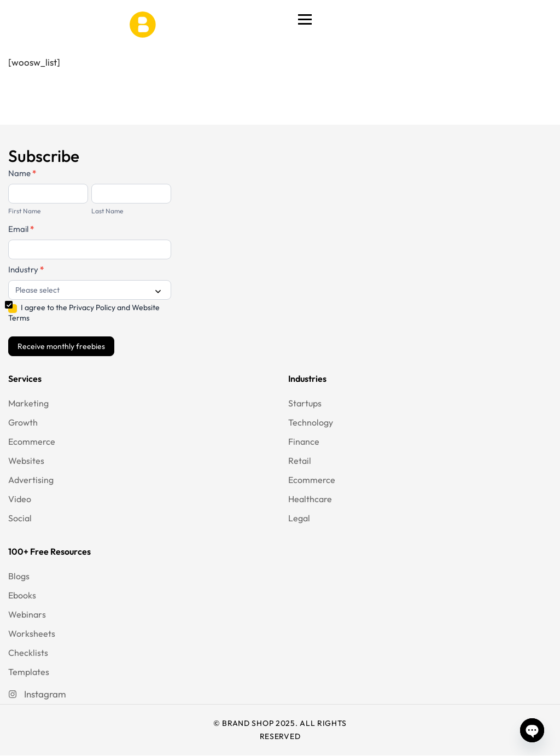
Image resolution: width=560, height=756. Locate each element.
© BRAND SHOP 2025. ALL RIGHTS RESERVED (280, 730)
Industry (26, 269)
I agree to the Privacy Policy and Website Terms (84, 313)
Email (21, 229)
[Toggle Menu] (305, 19)
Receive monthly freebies (61, 346)
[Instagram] (37, 694)
